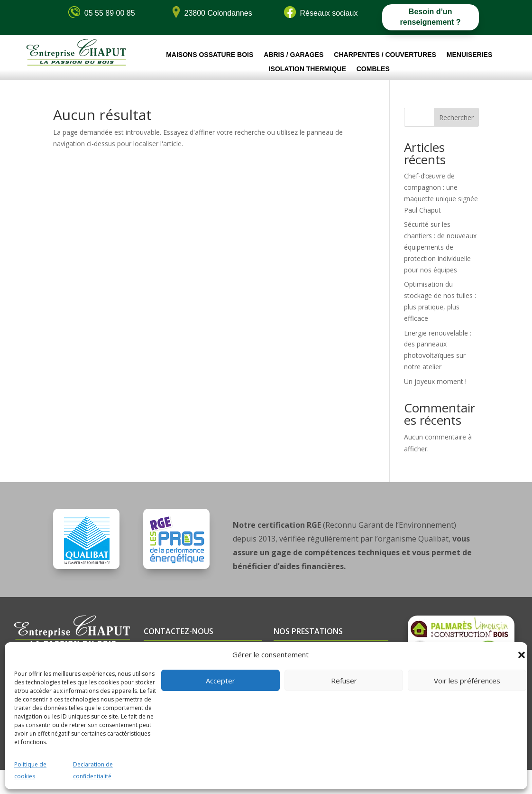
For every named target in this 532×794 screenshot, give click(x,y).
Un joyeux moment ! (435, 381)
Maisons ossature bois (210, 55)
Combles (373, 69)
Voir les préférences (467, 681)
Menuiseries (469, 55)
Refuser (344, 681)
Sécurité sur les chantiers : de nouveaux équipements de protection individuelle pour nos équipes (440, 247)
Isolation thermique (307, 69)
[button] (522, 655)
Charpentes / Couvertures (385, 55)
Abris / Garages (294, 55)
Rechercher (456, 117)
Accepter (220, 681)
